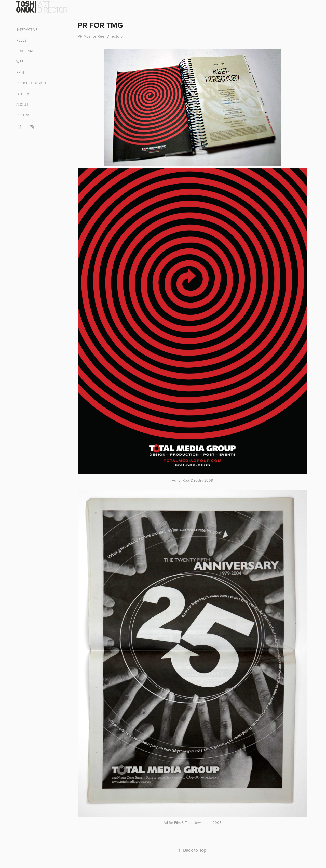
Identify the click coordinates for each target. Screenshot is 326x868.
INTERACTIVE (27, 30)
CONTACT (24, 115)
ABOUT (22, 104)
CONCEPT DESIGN (31, 83)
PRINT (21, 72)
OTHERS (23, 94)
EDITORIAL (25, 51)
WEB (20, 62)
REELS (21, 40)
